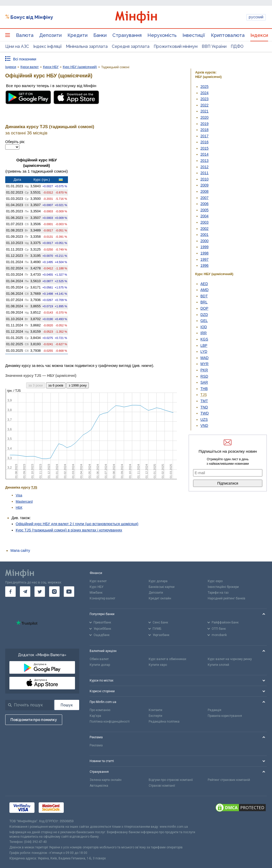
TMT (204, 401)
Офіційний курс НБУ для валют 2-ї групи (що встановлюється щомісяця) (77, 524)
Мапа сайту (20, 551)
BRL (204, 302)
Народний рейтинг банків (227, 598)
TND (204, 407)
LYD (204, 351)
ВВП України (214, 46)
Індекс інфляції (47, 46)
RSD (204, 376)
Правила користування (225, 716)
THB (204, 389)
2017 (204, 136)
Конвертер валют (102, 598)
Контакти (155, 710)
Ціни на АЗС (17, 46)
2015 (204, 148)
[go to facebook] (10, 592)
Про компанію (100, 710)
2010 (204, 179)
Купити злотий (218, 665)
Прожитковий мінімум (176, 46)
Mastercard (24, 501)
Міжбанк (96, 593)
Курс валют (98, 581)
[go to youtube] (69, 592)
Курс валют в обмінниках (167, 659)
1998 (204, 253)
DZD (204, 315)
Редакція (215, 710)
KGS (204, 339)
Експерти (155, 716)
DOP (204, 308)
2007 (204, 198)
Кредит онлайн (160, 598)
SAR (204, 382)
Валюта (25, 35)
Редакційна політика (164, 722)
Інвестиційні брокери (223, 587)
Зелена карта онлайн (106, 780)
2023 (204, 99)
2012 (204, 167)
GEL (204, 321)
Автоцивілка (99, 786)
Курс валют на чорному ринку (230, 659)
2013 (204, 161)
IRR (204, 333)
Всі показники (25, 59)
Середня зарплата (131, 46)
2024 (204, 93)
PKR (204, 370)
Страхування (127, 35)
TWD (205, 413)
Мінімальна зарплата (87, 46)
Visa (19, 495)
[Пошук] (67, 705)
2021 (204, 111)
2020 (204, 117)
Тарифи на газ (218, 593)
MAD (204, 358)
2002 (204, 229)
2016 (204, 142)
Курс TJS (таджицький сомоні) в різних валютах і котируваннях (69, 530)
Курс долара (158, 581)
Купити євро (158, 665)
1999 (204, 247)
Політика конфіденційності (110, 722)
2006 (204, 204)
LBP (204, 345)
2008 (204, 191)
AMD (204, 290)
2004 (204, 216)
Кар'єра (95, 716)
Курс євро (215, 581)
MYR (204, 364)
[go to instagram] (54, 592)
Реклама (96, 745)
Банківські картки (162, 587)
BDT (204, 296)
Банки (100, 35)
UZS (204, 419)
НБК (19, 507)
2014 (204, 154)
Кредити (77, 35)
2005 (204, 210)
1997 (204, 259)
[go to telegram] (25, 592)
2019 (204, 124)
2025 (204, 87)
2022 (204, 105)
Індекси (259, 35)
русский (256, 17)
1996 (204, 265)
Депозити (50, 35)
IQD (204, 327)
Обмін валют (99, 659)
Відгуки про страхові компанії (171, 780)
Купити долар (100, 665)
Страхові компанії (162, 786)
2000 (204, 241)
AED (204, 284)
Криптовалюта (228, 35)
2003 (204, 222)
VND (204, 426)
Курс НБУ (97, 587)
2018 (204, 130)
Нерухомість (162, 35)
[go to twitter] (40, 592)
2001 (204, 235)
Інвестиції (194, 35)
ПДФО (237, 46)
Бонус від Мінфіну (32, 17)
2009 (204, 185)
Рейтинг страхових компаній (229, 780)
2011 (204, 173)
